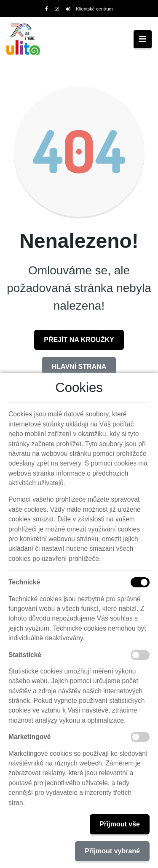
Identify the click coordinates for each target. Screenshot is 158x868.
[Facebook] (47, 9)
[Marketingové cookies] (140, 737)
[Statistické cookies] (140, 655)
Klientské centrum (89, 9)
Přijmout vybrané (112, 851)
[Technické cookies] (140, 582)
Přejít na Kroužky (79, 340)
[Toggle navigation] (143, 39)
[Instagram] (57, 9)
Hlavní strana (79, 367)
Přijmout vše (120, 824)
